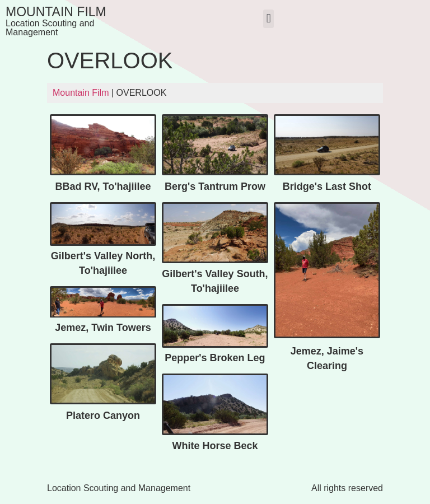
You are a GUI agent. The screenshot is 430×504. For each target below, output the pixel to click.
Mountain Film (56, 12)
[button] (268, 19)
